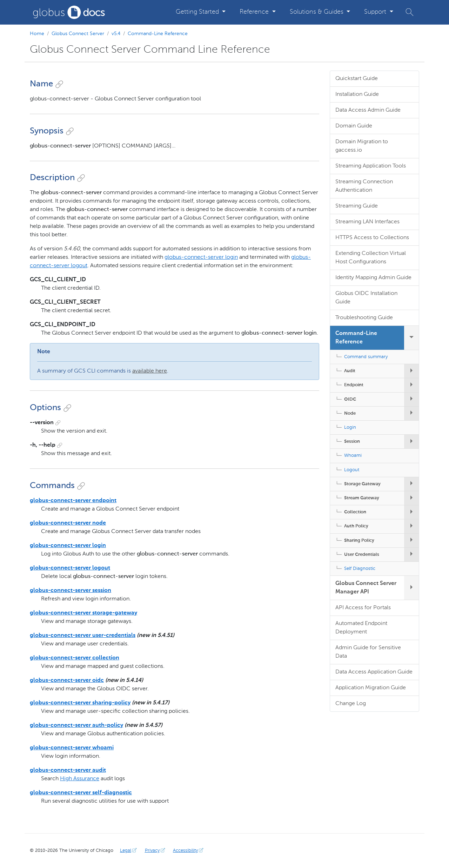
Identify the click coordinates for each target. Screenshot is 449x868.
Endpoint (354, 385)
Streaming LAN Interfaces (367, 222)
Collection (355, 512)
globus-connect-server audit (68, 770)
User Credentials (362, 555)
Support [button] (376, 12)
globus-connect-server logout (70, 568)
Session (352, 442)
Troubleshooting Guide (364, 318)
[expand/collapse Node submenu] (411, 413)
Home (37, 34)
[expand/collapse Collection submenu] (411, 512)
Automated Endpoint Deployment (361, 628)
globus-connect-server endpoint (73, 501)
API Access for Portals (363, 608)
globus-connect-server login (201, 257)
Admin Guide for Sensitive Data (368, 652)
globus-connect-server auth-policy (76, 725)
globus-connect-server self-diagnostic (81, 793)
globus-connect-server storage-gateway (83, 613)
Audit (350, 371)
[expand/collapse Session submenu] (411, 442)
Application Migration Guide (371, 688)
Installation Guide (357, 94)
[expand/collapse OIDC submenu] (411, 399)
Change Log (351, 704)
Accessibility (189, 851)
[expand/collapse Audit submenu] (411, 371)
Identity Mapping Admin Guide (373, 278)
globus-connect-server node (68, 523)
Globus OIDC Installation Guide (366, 298)
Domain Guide (354, 126)
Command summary (366, 357)
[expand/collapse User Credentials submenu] (411, 555)
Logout (352, 470)
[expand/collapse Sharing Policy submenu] (411, 541)
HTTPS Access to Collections (372, 238)
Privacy (156, 851)
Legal (129, 851)
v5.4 (116, 34)
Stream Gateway (362, 498)
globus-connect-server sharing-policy (80, 703)
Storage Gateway (362, 484)
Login (350, 428)
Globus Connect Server (78, 34)
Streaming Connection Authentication (364, 186)
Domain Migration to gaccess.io (362, 146)
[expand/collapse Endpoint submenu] (411, 385)
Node (350, 413)
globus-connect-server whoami (72, 748)
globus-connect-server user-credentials (83, 636)
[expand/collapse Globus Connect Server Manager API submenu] (411, 588)
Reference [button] (255, 12)
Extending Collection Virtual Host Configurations (371, 258)
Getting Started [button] (198, 12)
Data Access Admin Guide (368, 110)
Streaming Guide (357, 206)
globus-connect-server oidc (67, 680)
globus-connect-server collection (75, 658)
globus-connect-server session (71, 591)
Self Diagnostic (360, 569)
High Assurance (80, 779)
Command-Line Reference (158, 34)
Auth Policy (356, 526)
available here (150, 371)
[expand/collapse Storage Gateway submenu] (411, 484)
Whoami (353, 456)
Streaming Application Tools (371, 166)
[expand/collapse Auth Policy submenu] (411, 526)
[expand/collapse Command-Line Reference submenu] (411, 338)
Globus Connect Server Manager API (366, 588)
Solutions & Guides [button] (317, 12)
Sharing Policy (359, 541)
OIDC (350, 399)
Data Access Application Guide (374, 672)
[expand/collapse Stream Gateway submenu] (411, 498)
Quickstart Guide (357, 79)
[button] (410, 12)
